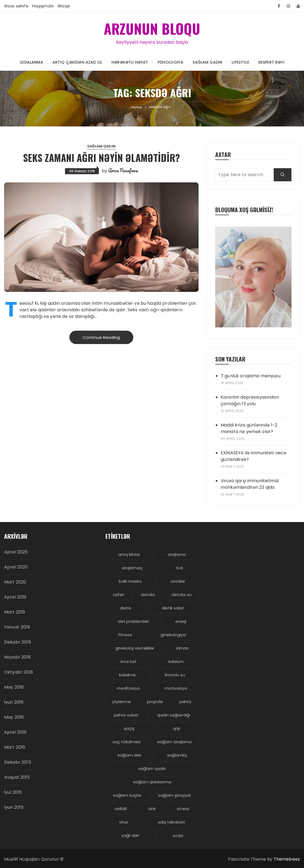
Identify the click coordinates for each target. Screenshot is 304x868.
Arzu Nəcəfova (123, 170)
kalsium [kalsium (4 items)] (176, 661)
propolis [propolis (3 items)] (155, 702)
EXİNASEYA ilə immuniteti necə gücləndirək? (253, 456)
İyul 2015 (13, 792)
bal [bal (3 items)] (180, 568)
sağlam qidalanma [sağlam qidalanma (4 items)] (152, 782)
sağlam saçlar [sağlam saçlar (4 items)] (127, 795)
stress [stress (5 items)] (183, 809)
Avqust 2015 (17, 777)
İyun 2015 (14, 807)
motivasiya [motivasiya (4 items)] (176, 688)
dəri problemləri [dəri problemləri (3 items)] (133, 621)
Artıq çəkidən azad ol (77, 62)
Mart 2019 (14, 612)
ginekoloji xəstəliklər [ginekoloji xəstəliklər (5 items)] (135, 648)
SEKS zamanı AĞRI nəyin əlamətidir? (101, 157)
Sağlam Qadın (207, 62)
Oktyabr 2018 (19, 672)
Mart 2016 (15, 747)
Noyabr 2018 (17, 657)
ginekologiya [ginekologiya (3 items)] (173, 635)
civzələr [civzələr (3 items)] (178, 581)
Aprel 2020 (16, 567)
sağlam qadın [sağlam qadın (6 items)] (152, 768)
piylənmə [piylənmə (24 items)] (122, 702)
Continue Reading (101, 337)
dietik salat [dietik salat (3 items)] (173, 608)
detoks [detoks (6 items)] (148, 595)
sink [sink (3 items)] (152, 809)
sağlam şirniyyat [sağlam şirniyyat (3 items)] (175, 795)
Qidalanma (31, 62)
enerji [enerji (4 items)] (181, 621)
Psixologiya (171, 62)
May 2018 (14, 687)
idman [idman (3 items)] (182, 648)
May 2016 (14, 717)
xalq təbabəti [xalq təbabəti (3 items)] (171, 822)
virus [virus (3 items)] (124, 822)
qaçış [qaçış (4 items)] (129, 728)
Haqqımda (43, 6)
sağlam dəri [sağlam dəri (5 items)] (129, 755)
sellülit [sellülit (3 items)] (121, 809)
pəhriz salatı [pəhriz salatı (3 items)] (126, 715)
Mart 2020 (15, 582)
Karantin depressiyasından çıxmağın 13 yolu (250, 400)
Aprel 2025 (16, 552)
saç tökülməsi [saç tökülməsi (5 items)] (126, 742)
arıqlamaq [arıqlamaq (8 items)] (132, 568)
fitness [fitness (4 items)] (125, 635)
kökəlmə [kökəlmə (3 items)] (127, 675)
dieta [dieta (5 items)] (125, 608)
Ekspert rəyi (271, 62)
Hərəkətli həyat (130, 62)
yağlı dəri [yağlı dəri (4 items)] (130, 835)
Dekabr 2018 (18, 642)
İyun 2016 (14, 702)
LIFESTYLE (240, 62)
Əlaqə (64, 6)
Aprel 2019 (15, 597)
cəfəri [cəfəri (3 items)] (118, 595)
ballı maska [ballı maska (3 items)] (130, 581)
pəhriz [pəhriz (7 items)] (185, 702)
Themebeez (287, 859)
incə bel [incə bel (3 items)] (128, 661)
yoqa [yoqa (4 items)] (178, 835)
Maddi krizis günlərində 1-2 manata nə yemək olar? (249, 428)
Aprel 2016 (15, 732)
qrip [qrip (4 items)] (177, 728)
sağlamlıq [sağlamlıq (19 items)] (177, 755)
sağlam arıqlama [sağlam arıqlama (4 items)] (174, 742)
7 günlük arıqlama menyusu (251, 376)
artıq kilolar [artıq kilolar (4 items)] (129, 554)
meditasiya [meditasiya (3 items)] (128, 688)
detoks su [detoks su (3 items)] (181, 595)
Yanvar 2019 (17, 627)
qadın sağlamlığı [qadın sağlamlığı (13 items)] (174, 715)
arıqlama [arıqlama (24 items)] (177, 554)
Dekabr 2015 (18, 762)
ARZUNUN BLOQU (152, 28)
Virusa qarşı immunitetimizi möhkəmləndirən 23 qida (250, 484)
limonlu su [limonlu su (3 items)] (175, 675)
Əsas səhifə (16, 6)
